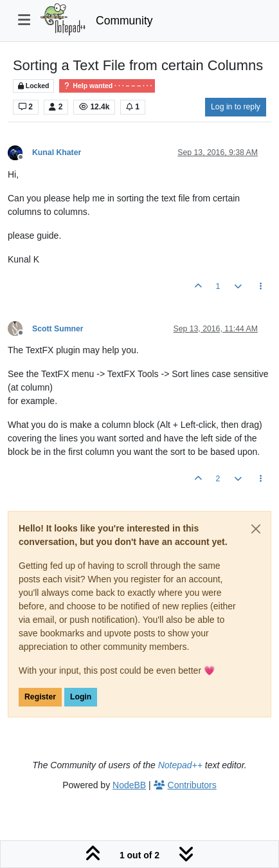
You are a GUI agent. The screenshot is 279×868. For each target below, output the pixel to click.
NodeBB (129, 785)
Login (81, 697)
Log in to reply (236, 107)
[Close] (256, 529)
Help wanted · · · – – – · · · (107, 86)
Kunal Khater (57, 152)
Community (124, 21)
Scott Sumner (58, 329)
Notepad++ (180, 765)
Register (40, 697)
